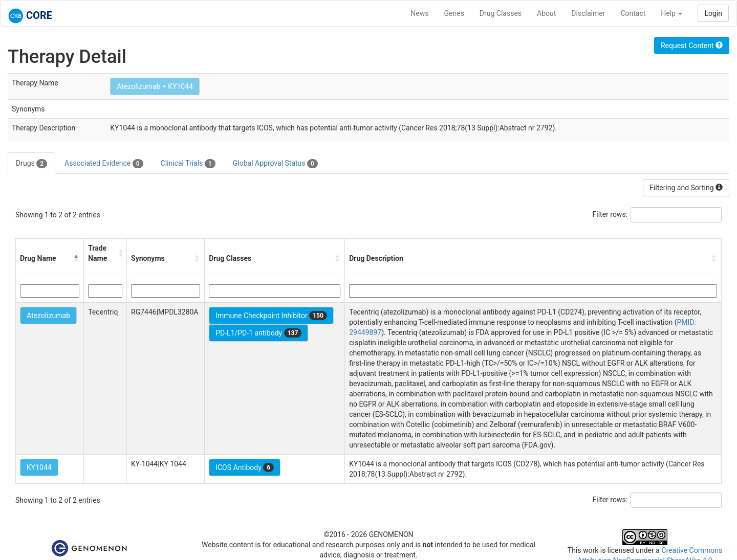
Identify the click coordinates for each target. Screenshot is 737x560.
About (546, 13)
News (419, 13)
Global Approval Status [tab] (275, 164)
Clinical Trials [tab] (188, 164)
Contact (633, 13)
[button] (76, 258)
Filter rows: (610, 214)
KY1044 (39, 467)
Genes (454, 13)
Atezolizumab (48, 316)
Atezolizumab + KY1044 (155, 86)
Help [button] (671, 13)
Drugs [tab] (31, 164)
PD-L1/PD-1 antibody (258, 333)
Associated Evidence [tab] (104, 164)
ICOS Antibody (245, 467)
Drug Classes (501, 13)
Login (713, 13)
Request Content (692, 46)
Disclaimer (588, 13)
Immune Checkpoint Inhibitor (271, 316)
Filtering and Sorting (686, 188)
